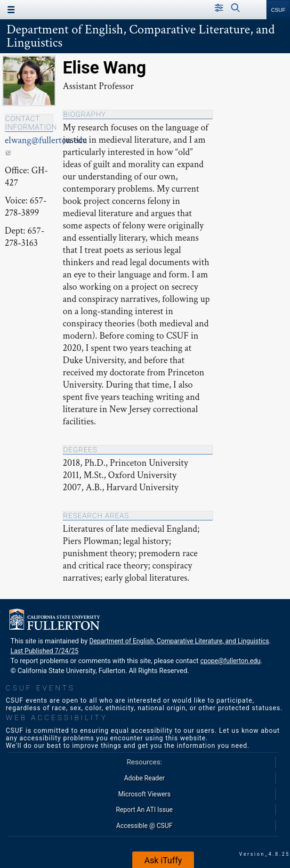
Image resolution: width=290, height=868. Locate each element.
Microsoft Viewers (144, 794)
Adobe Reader (145, 778)
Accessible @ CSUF (144, 826)
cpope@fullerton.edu (230, 661)
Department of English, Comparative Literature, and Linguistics (141, 36)
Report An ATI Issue (144, 810)
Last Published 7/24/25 (44, 651)
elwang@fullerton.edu (46, 145)
